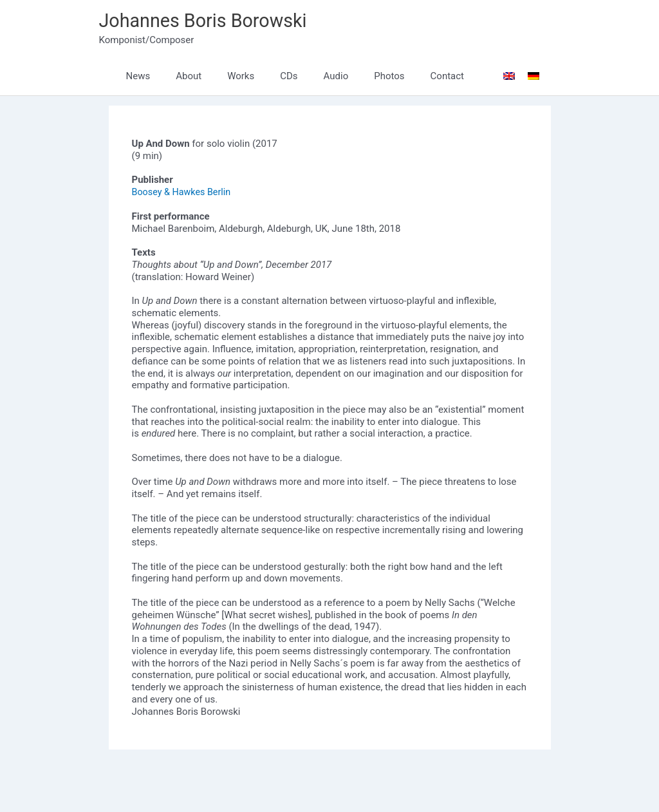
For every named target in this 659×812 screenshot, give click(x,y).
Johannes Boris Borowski (208, 21)
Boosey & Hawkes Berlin (184, 193)
